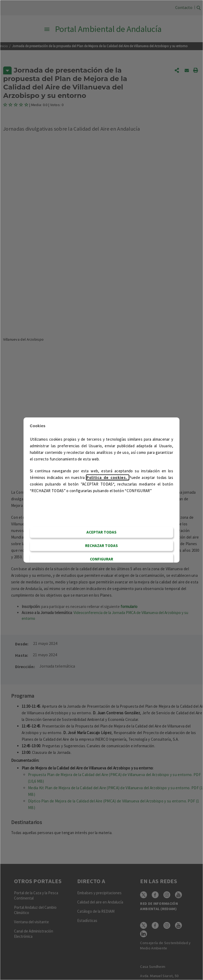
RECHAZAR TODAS (101, 546)
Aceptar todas (101, 532)
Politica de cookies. (108, 477)
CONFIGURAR (101, 559)
